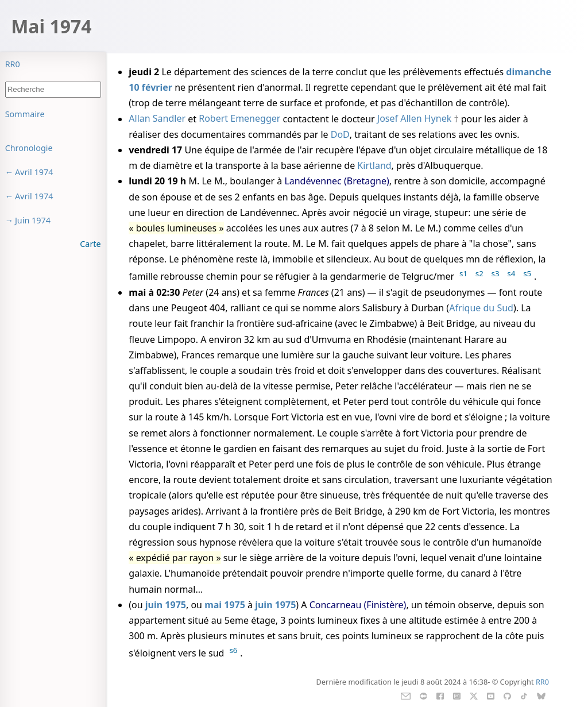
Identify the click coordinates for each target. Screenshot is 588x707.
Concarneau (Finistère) (358, 605)
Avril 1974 (34, 172)
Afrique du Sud (481, 308)
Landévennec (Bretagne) (336, 181)
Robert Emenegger (239, 119)
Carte (90, 244)
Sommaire (25, 114)
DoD (340, 134)
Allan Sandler (157, 119)
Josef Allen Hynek (414, 119)
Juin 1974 (33, 220)
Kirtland (374, 165)
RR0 (13, 64)
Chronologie (29, 148)
